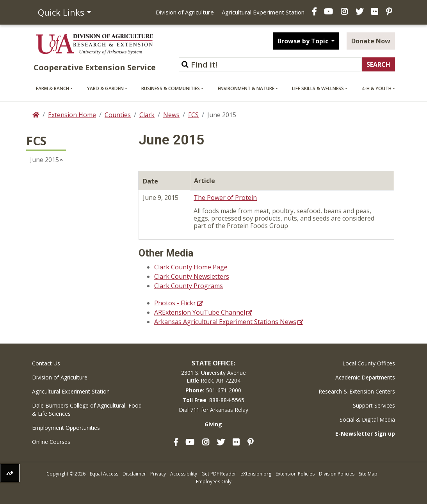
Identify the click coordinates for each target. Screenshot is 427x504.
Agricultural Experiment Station (263, 12)
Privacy (158, 474)
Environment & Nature (246, 88)
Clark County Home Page (191, 267)
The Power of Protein (225, 198)
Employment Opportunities (66, 428)
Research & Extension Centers (357, 391)
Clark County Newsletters (192, 276)
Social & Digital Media (367, 419)
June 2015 (44, 160)
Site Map (368, 474)
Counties (118, 115)
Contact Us (46, 363)
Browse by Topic (304, 41)
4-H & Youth (377, 88)
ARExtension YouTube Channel (200, 312)
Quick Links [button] (61, 12)
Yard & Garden (105, 88)
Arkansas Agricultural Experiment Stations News (225, 322)
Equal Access (104, 474)
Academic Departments (365, 377)
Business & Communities (171, 88)
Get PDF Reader (219, 474)
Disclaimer (134, 474)
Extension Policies (295, 474)
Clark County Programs (189, 286)
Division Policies (337, 474)
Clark (147, 115)
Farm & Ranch (52, 88)
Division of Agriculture (185, 12)
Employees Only (214, 482)
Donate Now (371, 41)
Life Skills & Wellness (318, 88)
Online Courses (51, 442)
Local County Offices (369, 363)
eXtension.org (256, 474)
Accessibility (184, 474)
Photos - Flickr (175, 303)
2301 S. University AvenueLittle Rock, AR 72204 (213, 377)
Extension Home (72, 115)
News (171, 115)
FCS (193, 115)
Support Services (374, 405)
